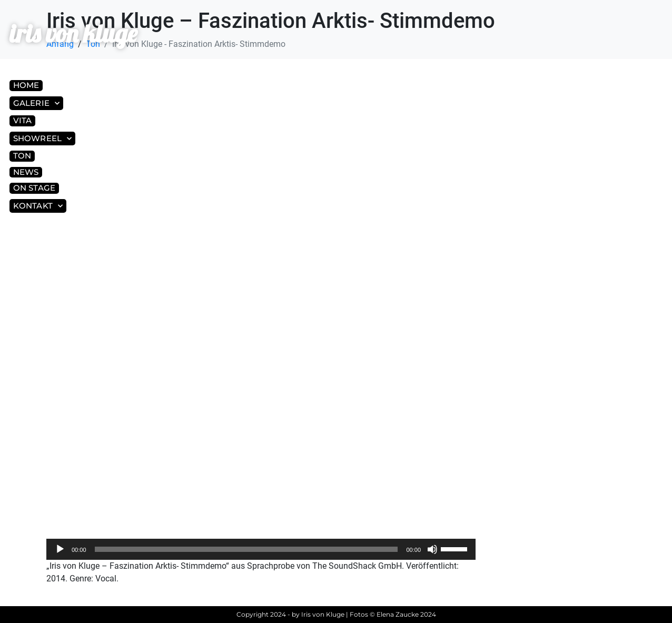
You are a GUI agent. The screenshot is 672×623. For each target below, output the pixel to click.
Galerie (36, 103)
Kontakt (38, 206)
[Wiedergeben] (60, 549)
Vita (22, 120)
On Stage (34, 188)
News (26, 172)
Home (26, 85)
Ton (22, 156)
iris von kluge (73, 33)
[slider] (246, 549)
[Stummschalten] (432, 549)
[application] (261, 549)
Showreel (42, 139)
